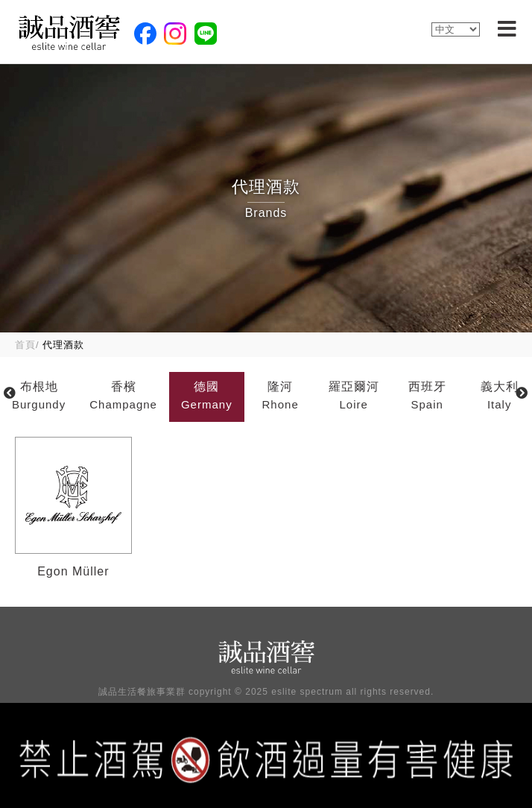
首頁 (25, 345)
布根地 (39, 397)
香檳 (123, 397)
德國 (207, 397)
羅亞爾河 (354, 397)
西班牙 (427, 397)
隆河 (281, 397)
